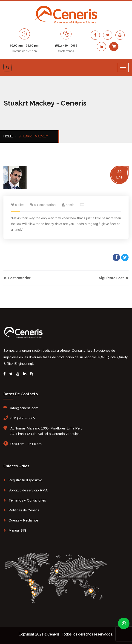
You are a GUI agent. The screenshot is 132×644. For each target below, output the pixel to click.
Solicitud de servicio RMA (28, 490)
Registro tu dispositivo (25, 480)
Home (8, 136)
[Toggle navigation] (123, 67)
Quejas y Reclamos (24, 520)
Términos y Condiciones (27, 500)
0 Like (19, 205)
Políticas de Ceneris (24, 510)
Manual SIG (17, 530)
